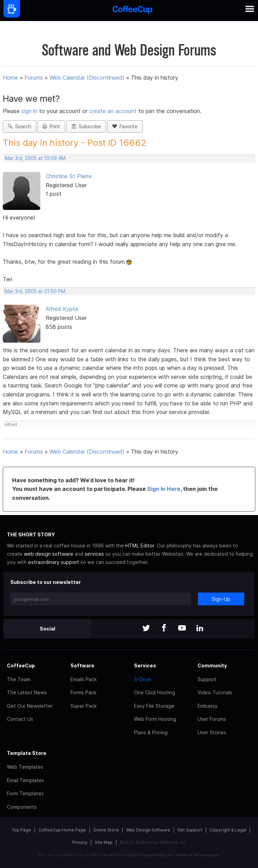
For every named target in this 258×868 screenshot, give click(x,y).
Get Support (190, 830)
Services (145, 665)
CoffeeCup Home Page (62, 830)
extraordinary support (54, 562)
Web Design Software (148, 830)
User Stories (212, 732)
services (94, 554)
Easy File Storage (154, 706)
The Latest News (27, 692)
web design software (49, 554)
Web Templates (25, 767)
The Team (19, 679)
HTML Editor (140, 546)
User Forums (212, 719)
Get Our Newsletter (30, 706)
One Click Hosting (155, 692)
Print (51, 127)
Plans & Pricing (151, 732)
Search (20, 127)
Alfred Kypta (62, 309)
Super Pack (84, 706)
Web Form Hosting (155, 719)
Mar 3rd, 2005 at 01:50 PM (35, 291)
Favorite (125, 127)
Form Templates (25, 793)
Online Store (106, 830)
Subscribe (86, 127)
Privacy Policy (153, 855)
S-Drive (143, 679)
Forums (34, 78)
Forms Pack (83, 692)
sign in (30, 111)
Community (212, 665)
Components (22, 807)
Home (10, 78)
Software (82, 665)
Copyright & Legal (228, 830)
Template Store (27, 753)
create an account (113, 111)
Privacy (80, 842)
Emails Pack (84, 679)
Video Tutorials (215, 692)
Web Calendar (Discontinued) (87, 78)
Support (207, 679)
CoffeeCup (21, 665)
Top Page (21, 830)
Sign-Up (221, 599)
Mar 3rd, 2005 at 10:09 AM (35, 158)
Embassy (208, 706)
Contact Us (20, 719)
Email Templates (26, 780)
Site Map (104, 842)
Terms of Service (192, 855)
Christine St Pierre (69, 176)
